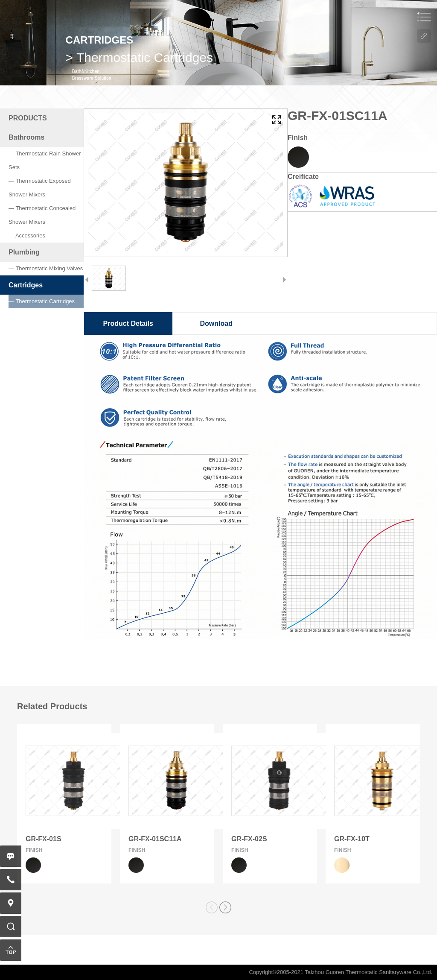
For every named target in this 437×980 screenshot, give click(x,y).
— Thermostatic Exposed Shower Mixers (40, 188)
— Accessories (27, 235)
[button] (226, 907)
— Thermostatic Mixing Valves (46, 268)
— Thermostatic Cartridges (42, 301)
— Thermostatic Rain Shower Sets (45, 160)
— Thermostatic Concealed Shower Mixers (42, 215)
